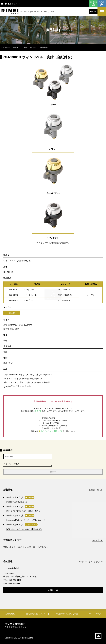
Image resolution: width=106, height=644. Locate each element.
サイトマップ (95, 614)
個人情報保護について (36, 614)
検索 (93, 12)
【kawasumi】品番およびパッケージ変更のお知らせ (26, 520)
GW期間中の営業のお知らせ (17, 502)
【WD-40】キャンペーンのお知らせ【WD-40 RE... (24, 529)
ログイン (102, 4)
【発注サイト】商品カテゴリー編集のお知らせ (23, 511)
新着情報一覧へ (96, 490)
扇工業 (12, 313)
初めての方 (93, 4)
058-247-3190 (15, 580)
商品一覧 (16, 47)
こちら (22, 547)
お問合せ (53, 590)
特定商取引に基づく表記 (67, 614)
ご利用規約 (10, 614)
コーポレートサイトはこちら (91, 562)
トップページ (5, 47)
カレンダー (97, 540)
